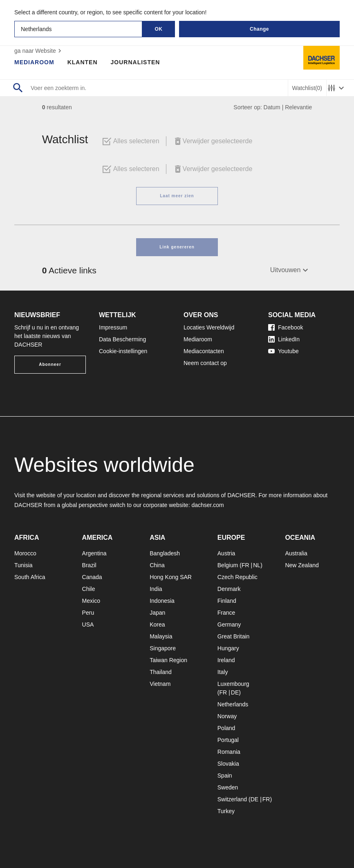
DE (235, 692)
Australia (296, 553)
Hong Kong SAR (171, 577)
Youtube (283, 351)
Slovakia (228, 764)
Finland (227, 601)
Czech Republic (237, 577)
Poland (226, 728)
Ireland (226, 660)
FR (245, 565)
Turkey (226, 811)
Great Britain (234, 636)
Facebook (286, 327)
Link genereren (177, 247)
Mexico (91, 601)
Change (259, 29)
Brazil (89, 565)
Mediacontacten (204, 351)
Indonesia (162, 601)
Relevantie (298, 107)
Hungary (228, 648)
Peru (88, 613)
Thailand (161, 672)
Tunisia (24, 565)
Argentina (94, 553)
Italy (223, 672)
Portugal (228, 740)
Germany (229, 625)
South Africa (30, 577)
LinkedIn (284, 339)
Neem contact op (205, 363)
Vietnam (160, 684)
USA (88, 625)
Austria (226, 553)
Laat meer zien (177, 196)
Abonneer (50, 364)
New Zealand (302, 565)
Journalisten (136, 62)
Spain (225, 776)
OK (159, 29)
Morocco (25, 553)
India (156, 589)
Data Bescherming (122, 339)
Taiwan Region (168, 660)
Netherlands (233, 704)
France (226, 613)
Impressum (113, 327)
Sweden (228, 787)
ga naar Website (39, 51)
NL (257, 565)
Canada (92, 577)
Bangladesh (165, 553)
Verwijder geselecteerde (213, 141)
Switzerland (232, 799)
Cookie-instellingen (123, 351)
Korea (157, 625)
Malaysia (161, 636)
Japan (157, 613)
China (157, 565)
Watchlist (307, 88)
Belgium (228, 565)
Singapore (163, 648)
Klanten (83, 62)
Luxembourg (233, 684)
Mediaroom (34, 62)
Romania (229, 752)
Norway (227, 716)
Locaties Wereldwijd (209, 327)
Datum (272, 107)
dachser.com (207, 505)
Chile (89, 589)
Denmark (229, 589)
